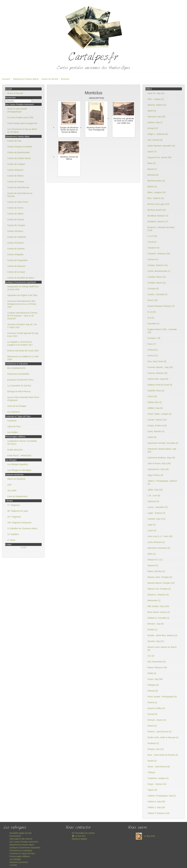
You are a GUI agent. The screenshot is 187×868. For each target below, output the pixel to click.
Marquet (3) (153, 565)
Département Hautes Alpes (25, 79)
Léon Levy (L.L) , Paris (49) (160, 536)
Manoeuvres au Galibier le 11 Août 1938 (23, 358)
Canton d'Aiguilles (15, 254)
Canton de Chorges (16, 225)
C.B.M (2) (152, 242)
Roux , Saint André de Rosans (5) (163, 755)
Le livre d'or (79, 836)
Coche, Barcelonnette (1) (159, 271)
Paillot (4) (152, 673)
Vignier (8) (152, 790)
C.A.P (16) (152, 236)
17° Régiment (14, 505)
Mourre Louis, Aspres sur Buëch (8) (162, 649)
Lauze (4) (152, 530)
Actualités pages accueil (20, 833)
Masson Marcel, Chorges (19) (161, 583)
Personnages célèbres (20, 856)
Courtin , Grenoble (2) (157, 294)
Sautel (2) (152, 761)
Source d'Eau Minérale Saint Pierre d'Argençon (23, 399)
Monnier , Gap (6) (156, 624)
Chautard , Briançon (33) (159, 254)
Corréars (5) (153, 289)
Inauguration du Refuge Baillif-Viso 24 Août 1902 (23, 288)
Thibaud (151, 772)
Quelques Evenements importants (25, 848)
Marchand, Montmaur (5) (159, 548)
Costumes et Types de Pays (22, 853)
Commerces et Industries (21, 851)
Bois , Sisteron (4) (156, 198)
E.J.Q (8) (152, 312)
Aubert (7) (152, 152)
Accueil (5, 79)
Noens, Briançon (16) (157, 667)
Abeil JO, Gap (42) (156, 93)
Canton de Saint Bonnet (18, 187)
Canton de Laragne (16, 164)
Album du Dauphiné (16, 479)
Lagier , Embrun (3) (156, 513)
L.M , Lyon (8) (154, 496)
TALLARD (12, 491)
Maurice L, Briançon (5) (158, 595)
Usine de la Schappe (17, 406)
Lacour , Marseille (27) (158, 507)
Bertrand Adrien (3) (156, 181)
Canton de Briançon (16, 266)
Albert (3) (152, 111)
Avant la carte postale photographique (17, 110)
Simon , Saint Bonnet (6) (159, 767)
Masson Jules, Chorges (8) (160, 577)
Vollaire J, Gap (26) (156, 807)
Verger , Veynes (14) (157, 784)
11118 (23, 547)
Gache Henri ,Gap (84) (158, 379)
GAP (9, 485)
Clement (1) (153, 259)
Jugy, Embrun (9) (155, 475)
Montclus (65, 79)
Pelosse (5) (153, 691)
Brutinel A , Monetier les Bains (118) (161, 229)
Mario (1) (152, 554)
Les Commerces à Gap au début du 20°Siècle (22, 131)
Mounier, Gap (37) (156, 641)
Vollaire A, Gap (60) (156, 802)
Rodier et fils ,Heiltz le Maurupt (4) (163, 737)
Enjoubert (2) (153, 324)
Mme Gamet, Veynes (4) (159, 612)
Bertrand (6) (153, 175)
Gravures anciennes (19, 862)
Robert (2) (152, 726)
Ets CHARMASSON (16, 368)
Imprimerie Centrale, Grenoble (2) (163, 443)
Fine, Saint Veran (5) (157, 361)
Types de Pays (14, 426)
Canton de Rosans (16, 182)
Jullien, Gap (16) (155, 490)
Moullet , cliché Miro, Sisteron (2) (162, 635)
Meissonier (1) (154, 600)
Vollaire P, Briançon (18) (158, 813)
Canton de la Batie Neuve (19, 158)
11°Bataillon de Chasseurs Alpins (22, 528)
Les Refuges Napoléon (18, 464)
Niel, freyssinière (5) (157, 662)
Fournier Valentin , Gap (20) (160, 367)
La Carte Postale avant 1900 (20, 117)
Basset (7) (152, 169)
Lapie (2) (152, 525)
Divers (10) (153, 300)
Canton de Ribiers (15, 176)
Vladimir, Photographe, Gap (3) (162, 796)
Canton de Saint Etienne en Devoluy (20, 195)
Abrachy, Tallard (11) (157, 105)
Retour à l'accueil (15, 93)
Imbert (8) (152, 437)
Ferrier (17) (153, 356)
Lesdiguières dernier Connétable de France (22, 442)
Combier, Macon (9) (157, 277)
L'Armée (13, 865)
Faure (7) (152, 344)
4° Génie (11, 540)
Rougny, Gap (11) (156, 749)
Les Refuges (15, 859)
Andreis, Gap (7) (155, 122)
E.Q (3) (151, 318)
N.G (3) (151, 656)
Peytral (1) (152, 702)
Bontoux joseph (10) (157, 210)
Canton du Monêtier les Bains (21, 278)
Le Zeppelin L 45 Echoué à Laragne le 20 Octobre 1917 (20, 343)
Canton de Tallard (15, 214)
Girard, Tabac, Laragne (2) (160, 414)
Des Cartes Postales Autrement (24, 842)
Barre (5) (152, 163)
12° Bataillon (13, 534)
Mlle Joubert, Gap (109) (158, 606)
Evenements (15, 836)
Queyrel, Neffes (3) (156, 708)
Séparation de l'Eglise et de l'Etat (22, 295)
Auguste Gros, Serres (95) (159, 157)
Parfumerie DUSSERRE (18, 374)
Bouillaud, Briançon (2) (158, 216)
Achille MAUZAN (15, 450)
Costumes (12, 421)
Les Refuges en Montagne (19, 470)
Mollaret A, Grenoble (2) (158, 618)
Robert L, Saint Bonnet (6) (159, 732)
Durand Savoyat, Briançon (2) (161, 306)
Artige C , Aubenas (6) (158, 134)
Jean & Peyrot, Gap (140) (159, 463)
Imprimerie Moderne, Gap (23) (161, 458)
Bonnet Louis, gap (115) (158, 204)
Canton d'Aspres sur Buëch (20, 147)
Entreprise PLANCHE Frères (20, 380)
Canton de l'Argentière (17, 260)
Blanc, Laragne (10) (157, 192)
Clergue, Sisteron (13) (158, 265)
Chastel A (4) (153, 248)
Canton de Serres (49, 79)
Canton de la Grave (16, 272)
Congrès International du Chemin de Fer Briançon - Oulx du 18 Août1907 (22, 316)
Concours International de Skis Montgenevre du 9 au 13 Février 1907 (22, 304)
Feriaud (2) (153, 350)
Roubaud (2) (153, 743)
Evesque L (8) (154, 338)
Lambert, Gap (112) (156, 519)
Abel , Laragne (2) (156, 99)
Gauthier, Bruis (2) (156, 391)
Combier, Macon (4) (157, 283)
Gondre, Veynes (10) (157, 420)
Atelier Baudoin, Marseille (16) (161, 146)
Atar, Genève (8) (155, 140)
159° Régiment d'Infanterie (19, 523)
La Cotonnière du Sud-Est (19, 386)
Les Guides (12, 432)
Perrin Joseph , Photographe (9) (162, 697)
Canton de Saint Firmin (18, 202)
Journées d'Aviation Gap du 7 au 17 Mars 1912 (22, 326)
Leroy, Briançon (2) (156, 542)
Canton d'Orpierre (15, 170)
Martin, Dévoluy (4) (156, 571)
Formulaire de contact (83, 833)
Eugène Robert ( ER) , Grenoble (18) (162, 331)
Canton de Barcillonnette (18, 152)
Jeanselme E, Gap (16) (158, 469)
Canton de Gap (14, 141)
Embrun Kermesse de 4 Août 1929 (23, 351)
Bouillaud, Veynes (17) (158, 222)
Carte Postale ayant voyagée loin (22, 123)
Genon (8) (152, 396)
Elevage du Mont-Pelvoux (19, 391)
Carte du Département (17, 496)
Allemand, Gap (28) (156, 117)
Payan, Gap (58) (155, 679)
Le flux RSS (144, 836)
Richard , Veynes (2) (157, 720)
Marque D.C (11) (155, 560)
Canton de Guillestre (17, 237)
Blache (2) (152, 187)
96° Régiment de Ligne (18, 511)
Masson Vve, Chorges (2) (159, 589)
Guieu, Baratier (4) (156, 431)
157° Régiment (14, 517)
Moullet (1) (152, 630)
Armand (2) (153, 128)
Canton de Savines (16, 249)
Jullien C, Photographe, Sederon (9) (162, 482)
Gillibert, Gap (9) (155, 408)
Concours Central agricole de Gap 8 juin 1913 (23, 335)
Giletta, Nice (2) (155, 402)
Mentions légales (80, 839)
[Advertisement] (93, 200)
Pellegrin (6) (153, 685)
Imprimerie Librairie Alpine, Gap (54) (162, 450)
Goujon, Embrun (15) (157, 426)
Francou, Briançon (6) (157, 373)
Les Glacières (14, 412)
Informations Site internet (21, 839)
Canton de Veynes (16, 219)
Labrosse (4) (153, 501)
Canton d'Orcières (15, 243)
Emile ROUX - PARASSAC (20, 456)
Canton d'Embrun (15, 231)
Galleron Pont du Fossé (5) (160, 385)
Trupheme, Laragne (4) (158, 778)
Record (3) (152, 714)
